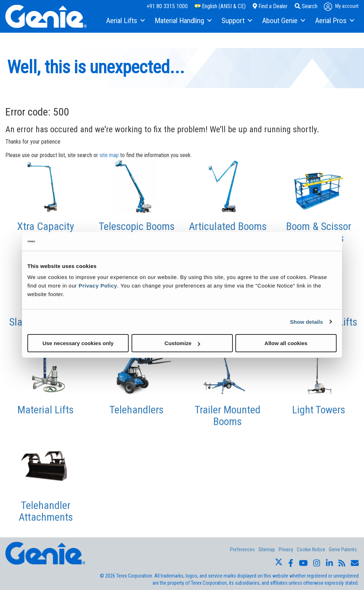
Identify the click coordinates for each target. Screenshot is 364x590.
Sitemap (267, 549)
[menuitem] (125, 21)
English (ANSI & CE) (220, 6)
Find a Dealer (270, 6)
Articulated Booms (228, 226)
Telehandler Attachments (46, 511)
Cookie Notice (311, 549)
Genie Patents (343, 549)
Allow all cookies (286, 343)
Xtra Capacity (46, 226)
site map (109, 155)
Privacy (286, 549)
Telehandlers (136, 410)
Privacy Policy (98, 286)
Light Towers (319, 410)
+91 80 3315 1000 (167, 6)
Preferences (242, 549)
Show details (307, 321)
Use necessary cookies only (78, 343)
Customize (182, 343)
